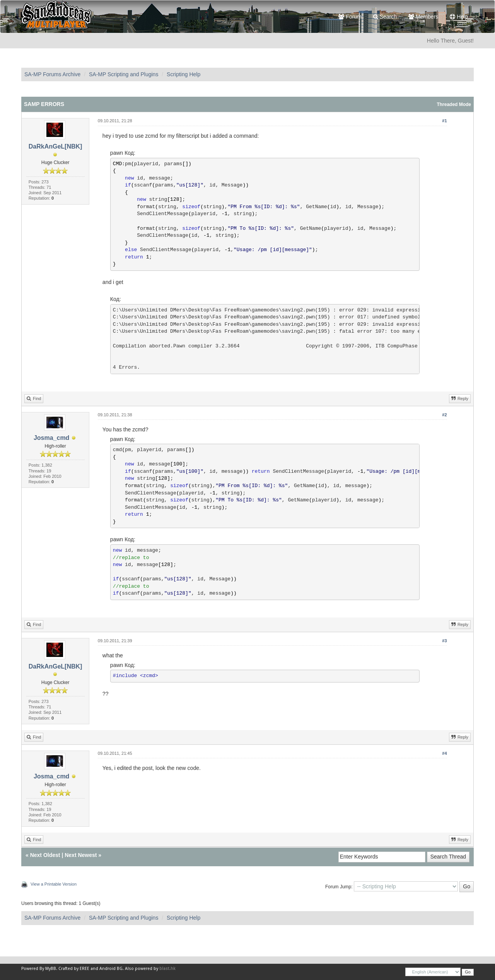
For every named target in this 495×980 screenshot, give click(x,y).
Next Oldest (45, 855)
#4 (444, 753)
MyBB (51, 969)
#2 (444, 415)
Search (385, 17)
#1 (444, 121)
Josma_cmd (52, 438)
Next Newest (81, 855)
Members (423, 17)
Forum (350, 17)
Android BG (111, 969)
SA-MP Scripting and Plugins (124, 74)
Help (459, 17)
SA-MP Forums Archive (52, 74)
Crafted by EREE (74, 969)
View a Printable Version (54, 884)
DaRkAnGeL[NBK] (55, 146)
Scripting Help (183, 74)
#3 (444, 641)
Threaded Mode (454, 104)
